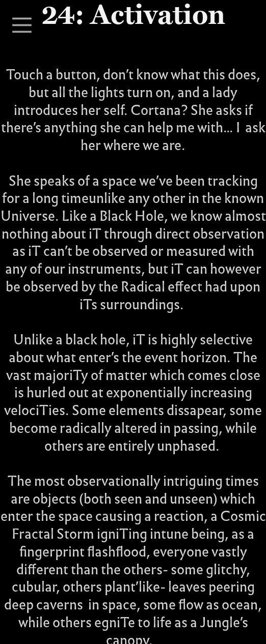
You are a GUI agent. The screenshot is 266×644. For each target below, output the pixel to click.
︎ (22, 26)
